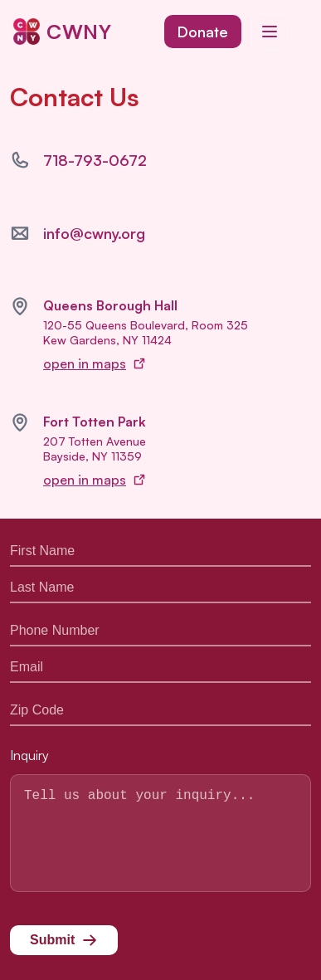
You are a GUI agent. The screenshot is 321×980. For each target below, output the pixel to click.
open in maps (95, 363)
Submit (64, 945)
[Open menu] (270, 32)
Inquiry (29, 740)
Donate (203, 32)
